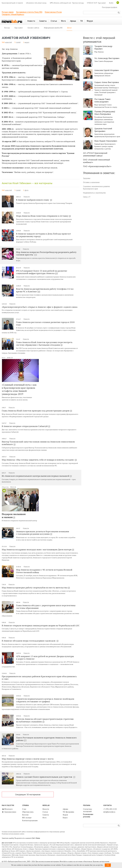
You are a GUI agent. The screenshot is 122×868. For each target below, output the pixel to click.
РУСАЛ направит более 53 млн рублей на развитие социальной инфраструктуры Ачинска (42, 272)
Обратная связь (28, 812)
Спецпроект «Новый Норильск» (13, 14)
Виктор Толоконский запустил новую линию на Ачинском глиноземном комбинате (38, 443)
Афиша (65, 809)
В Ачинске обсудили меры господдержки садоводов (30, 641)
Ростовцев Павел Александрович (102, 100)
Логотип (25, 815)
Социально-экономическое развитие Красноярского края (96, 188)
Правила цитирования (101, 861)
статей (18, 42)
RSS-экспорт (27, 818)
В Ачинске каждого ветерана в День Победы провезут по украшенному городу (43, 235)
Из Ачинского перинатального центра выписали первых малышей (37, 476)
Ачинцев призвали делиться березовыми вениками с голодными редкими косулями (43, 533)
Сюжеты (46, 815)
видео (27, 42)
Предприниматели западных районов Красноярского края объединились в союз (39, 678)
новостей (8, 42)
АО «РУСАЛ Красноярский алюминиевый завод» (95, 154)
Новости (27, 197)
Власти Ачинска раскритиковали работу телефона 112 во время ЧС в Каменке (45, 290)
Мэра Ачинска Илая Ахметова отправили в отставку (43, 216)
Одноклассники (9, 812)
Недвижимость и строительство (94, 193)
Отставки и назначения (91, 182)
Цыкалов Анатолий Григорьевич (103, 130)
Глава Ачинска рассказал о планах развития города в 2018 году (45, 323)
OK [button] (108, 865)
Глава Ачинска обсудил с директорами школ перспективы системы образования (46, 607)
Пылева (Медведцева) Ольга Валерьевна (105, 113)
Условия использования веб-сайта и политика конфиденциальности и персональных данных (33, 832)
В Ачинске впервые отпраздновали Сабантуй (26, 426)
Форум (65, 815)
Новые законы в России (53, 12)
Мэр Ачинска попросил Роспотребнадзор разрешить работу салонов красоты (46, 253)
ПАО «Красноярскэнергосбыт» (97, 166)
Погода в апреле (8, 12)
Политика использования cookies (13, 834)
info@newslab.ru (109, 812)
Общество (5, 487)
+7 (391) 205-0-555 (110, 809)
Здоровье (87, 178)
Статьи (45, 812)
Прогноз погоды (78, 3)
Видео (65, 818)
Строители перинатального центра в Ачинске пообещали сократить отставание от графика (45, 700)
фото (27, 190)
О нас (24, 809)
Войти (111, 3)
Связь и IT (87, 197)
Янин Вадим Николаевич (106, 141)
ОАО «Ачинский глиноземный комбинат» (96, 161)
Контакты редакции (30, 820)
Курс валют (102, 3)
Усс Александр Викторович (107, 58)
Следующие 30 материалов (28, 794)
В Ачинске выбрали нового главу (34, 200)
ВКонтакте (7, 809)
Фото (4, 358)
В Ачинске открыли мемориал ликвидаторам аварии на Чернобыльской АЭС (41, 625)
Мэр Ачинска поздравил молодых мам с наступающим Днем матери (38, 549)
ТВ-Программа (68, 812)
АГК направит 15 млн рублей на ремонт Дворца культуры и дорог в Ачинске (45, 657)
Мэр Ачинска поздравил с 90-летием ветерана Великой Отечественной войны (44, 571)
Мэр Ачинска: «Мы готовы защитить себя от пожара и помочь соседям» (39, 460)
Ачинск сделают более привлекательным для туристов (46, 777)
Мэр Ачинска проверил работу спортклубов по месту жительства (36, 588)
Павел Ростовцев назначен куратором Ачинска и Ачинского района (46, 739)
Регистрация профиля (110, 7)
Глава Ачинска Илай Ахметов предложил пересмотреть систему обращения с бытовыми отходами (44, 344)
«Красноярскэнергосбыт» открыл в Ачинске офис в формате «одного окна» (40, 307)
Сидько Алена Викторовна (107, 82)
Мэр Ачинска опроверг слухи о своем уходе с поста (28, 759)
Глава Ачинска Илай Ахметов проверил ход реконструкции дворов (37, 411)
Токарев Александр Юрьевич (103, 48)
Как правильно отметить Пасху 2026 (29, 12)
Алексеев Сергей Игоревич (107, 70)
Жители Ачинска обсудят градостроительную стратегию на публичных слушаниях (45, 720)
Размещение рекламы (88, 815)
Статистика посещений (87, 810)
